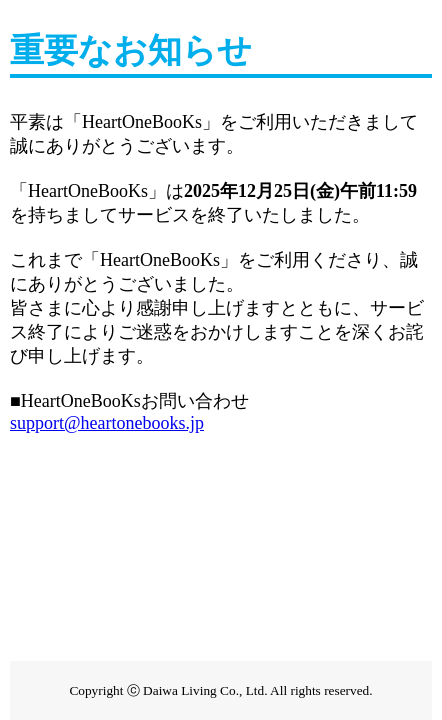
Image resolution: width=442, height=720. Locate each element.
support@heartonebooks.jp (107, 423)
